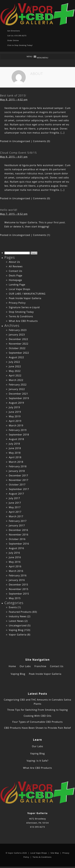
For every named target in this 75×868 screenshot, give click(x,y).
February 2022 (18, 385)
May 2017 (15, 507)
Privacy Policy (17, 303)
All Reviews (16, 266)
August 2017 (16, 494)
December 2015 (18, 585)
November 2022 (19, 344)
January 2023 (17, 335)
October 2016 (17, 539)
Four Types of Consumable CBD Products (37, 722)
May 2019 (15, 416)
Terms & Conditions (21, 316)
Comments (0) (42, 141)
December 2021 (18, 394)
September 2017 (19, 489)
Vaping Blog (16, 630)
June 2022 (15, 366)
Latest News (16, 621)
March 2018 (16, 462)
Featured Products (20, 612)
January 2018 (17, 471)
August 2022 (16, 357)
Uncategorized (21, 141)
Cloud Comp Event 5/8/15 (18, 153)
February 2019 (18, 430)
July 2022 (14, 362)
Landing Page (17, 285)
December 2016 (18, 530)
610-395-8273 (37, 827)
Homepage (15, 280)
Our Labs (25, 666)
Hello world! (9, 210)
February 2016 (18, 575)
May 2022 (15, 371)
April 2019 (15, 421)
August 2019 (16, 403)
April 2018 (15, 457)
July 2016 (14, 553)
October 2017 (17, 485)
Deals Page (16, 276)
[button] (43, 58)
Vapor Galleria (18, 635)
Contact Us (16, 271)
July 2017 (14, 498)
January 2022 (17, 389)
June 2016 (15, 557)
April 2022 (15, 375)
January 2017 (17, 525)
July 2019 (14, 407)
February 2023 (18, 330)
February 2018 (18, 466)
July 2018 (14, 444)
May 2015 (15, 598)
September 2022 (19, 353)
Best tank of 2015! (13, 95)
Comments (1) (42, 235)
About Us (14, 262)
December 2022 (18, 339)
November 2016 (19, 535)
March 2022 (16, 380)
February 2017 (18, 521)
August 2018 (16, 439)
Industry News (18, 616)
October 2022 (17, 348)
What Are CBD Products (23, 321)
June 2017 (15, 503)
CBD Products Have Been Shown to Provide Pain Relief (37, 728)
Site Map (55, 853)
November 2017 (19, 480)
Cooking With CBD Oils (37, 716)
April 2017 (15, 512)
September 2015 (19, 594)
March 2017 (16, 516)
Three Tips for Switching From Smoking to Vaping (37, 710)
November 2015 (19, 589)
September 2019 (19, 398)
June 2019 (15, 412)
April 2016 (15, 566)
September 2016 (19, 544)
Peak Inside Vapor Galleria (25, 298)
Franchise (40, 666)
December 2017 (18, 475)
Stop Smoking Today (21, 312)
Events (13, 607)
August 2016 (16, 548)
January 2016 (17, 580)
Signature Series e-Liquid (24, 307)
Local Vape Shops (20, 289)
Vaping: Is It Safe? (37, 761)
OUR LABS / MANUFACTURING (27, 294)
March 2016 (16, 571)
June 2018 (15, 448)
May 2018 (15, 453)
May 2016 (15, 562)
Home (12, 666)
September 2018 (19, 435)
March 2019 (16, 425)
